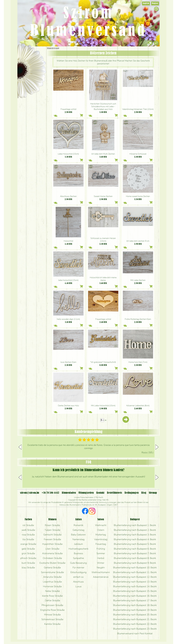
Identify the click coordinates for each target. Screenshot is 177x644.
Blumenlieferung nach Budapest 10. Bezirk (135, 568)
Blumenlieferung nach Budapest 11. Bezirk (135, 572)
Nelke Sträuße (52, 591)
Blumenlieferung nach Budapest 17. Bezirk (135, 600)
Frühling (101, 549)
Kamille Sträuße (52, 624)
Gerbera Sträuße (52, 568)
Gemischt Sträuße (52, 535)
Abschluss (78, 582)
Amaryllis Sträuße (52, 577)
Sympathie (78, 558)
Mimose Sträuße (52, 615)
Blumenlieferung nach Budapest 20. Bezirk (135, 615)
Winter (101, 563)
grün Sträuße (28, 553)
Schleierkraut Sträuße (52, 619)
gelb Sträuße (28, 549)
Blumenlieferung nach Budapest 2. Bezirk (135, 530)
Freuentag (101, 544)
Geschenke (29, 53)
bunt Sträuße (28, 563)
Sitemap (153, 493)
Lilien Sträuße (52, 549)
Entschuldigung (78, 572)
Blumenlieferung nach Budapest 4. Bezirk (135, 539)
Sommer (101, 553)
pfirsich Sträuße (28, 558)
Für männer (78, 568)
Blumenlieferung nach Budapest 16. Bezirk (135, 596)
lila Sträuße (28, 539)
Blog (144, 493)
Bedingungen (132, 493)
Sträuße (34, 59)
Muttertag (101, 535)
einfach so (78, 577)
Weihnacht (101, 525)
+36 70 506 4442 (50, 493)
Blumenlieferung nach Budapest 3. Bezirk (135, 535)
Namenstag (78, 539)
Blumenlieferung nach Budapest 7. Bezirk (135, 553)
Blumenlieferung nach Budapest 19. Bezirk (135, 610)
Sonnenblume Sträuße (52, 572)
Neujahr (101, 568)
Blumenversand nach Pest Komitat (135, 633)
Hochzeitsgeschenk (78, 549)
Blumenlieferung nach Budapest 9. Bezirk (135, 563)
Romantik (78, 525)
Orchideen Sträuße (52, 558)
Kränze (34, 78)
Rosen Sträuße (52, 525)
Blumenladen (33, 86)
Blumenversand (53, 48)
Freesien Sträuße (52, 539)
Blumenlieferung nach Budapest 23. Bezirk (135, 629)
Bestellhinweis (114, 493)
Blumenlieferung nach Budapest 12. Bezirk (135, 577)
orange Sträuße (28, 544)
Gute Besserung (78, 563)
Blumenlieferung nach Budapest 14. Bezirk (135, 586)
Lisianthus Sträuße (52, 582)
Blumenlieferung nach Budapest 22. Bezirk (135, 624)
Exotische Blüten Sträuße (52, 563)
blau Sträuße (28, 568)
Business (78, 553)
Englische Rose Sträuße (52, 610)
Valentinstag (101, 539)
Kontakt (100, 493)
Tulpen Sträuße (52, 530)
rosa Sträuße (28, 535)
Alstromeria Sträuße (52, 553)
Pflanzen (37, 65)
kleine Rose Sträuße (52, 596)
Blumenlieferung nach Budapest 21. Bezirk (135, 619)
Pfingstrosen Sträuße (52, 605)
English (146, 3)
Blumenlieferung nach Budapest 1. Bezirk (135, 525)
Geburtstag (78, 530)
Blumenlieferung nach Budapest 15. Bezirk (135, 591)
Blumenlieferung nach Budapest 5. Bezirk (135, 544)
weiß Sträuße (28, 530)
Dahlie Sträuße (52, 600)
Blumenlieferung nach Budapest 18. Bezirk (135, 605)
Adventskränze (101, 577)
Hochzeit (38, 71)
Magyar (155, 3)
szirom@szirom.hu (30, 493)
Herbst (101, 558)
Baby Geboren (78, 535)
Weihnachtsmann (101, 572)
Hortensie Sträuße (52, 586)
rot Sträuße (28, 525)
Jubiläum (78, 544)
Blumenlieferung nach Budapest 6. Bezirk (135, 549)
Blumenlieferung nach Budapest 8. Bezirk (135, 558)
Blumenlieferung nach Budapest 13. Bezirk (135, 582)
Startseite (24, 51)
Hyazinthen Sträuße (52, 544)
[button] (157, 447)
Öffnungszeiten (86, 493)
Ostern (101, 530)
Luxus (78, 586)
